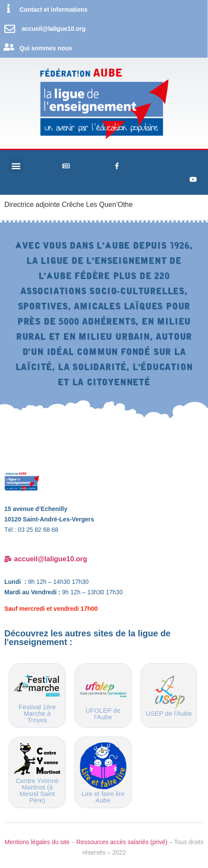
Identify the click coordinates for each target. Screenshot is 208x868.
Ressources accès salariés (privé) (122, 842)
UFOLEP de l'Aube (103, 714)
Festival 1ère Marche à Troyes (37, 713)
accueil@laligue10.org (54, 29)
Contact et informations (54, 10)
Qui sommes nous (46, 48)
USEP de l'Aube (169, 713)
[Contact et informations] (9, 9)
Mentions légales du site (37, 842)
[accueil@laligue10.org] (10, 29)
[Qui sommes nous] (9, 47)
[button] (16, 166)
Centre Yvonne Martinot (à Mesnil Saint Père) (37, 790)
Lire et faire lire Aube (103, 797)
